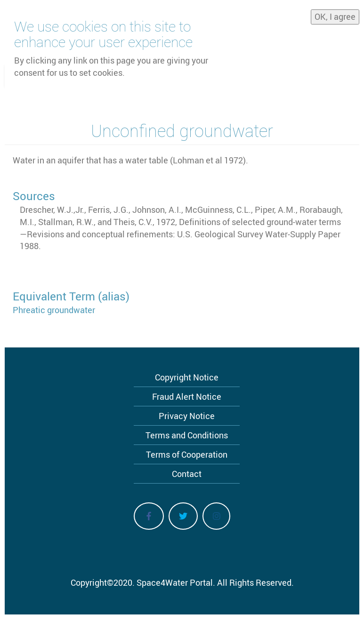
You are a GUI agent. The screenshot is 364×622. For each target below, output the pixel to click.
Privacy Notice (187, 416)
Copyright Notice (187, 377)
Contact (187, 474)
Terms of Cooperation (187, 454)
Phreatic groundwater (54, 310)
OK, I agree (335, 14)
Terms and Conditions (187, 435)
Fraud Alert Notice (187, 396)
